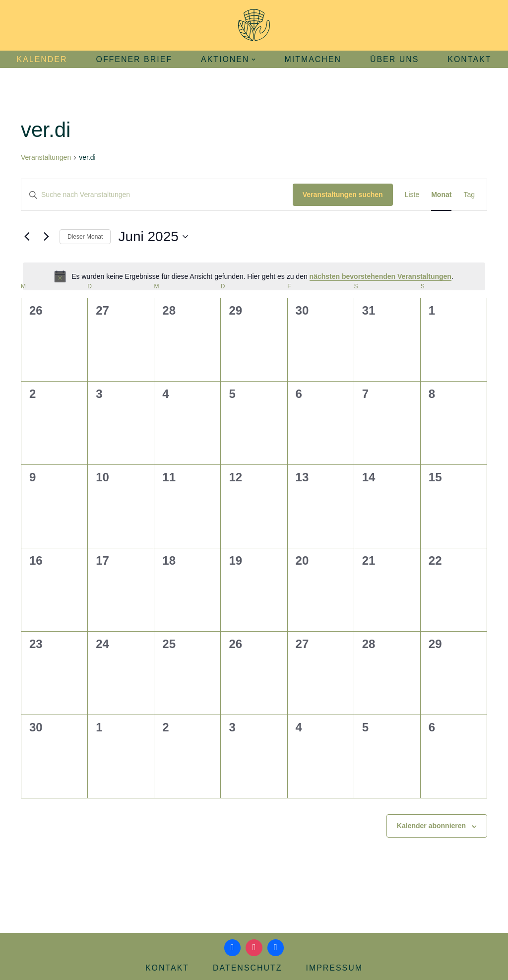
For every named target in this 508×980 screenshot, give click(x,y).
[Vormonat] (27, 237)
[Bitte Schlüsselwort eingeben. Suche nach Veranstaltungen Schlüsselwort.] (157, 195)
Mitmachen (313, 59)
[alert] (254, 276)
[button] (254, 60)
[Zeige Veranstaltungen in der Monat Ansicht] (441, 195)
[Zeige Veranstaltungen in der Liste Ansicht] (412, 195)
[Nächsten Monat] (46, 237)
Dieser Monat (85, 237)
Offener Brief (134, 59)
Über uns (395, 59)
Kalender (41, 59)
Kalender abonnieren (431, 826)
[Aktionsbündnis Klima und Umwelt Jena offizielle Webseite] (254, 25)
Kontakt (470, 59)
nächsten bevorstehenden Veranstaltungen (381, 276)
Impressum (335, 968)
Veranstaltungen (46, 157)
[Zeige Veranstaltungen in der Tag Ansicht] (469, 195)
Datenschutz (248, 968)
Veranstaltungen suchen (343, 195)
